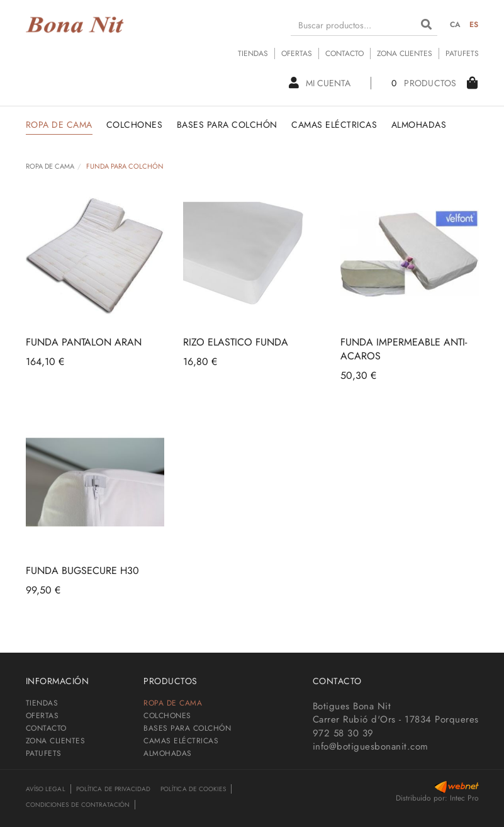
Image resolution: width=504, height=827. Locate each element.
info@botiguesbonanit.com (371, 746)
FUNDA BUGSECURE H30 (82, 571)
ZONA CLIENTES (405, 53)
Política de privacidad (113, 789)
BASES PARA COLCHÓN (187, 728)
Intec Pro (464, 798)
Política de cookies (193, 789)
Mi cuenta (320, 83)
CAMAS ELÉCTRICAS (181, 741)
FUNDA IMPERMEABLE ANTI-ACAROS (404, 349)
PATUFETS (462, 53)
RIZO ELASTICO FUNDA (236, 342)
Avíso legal (46, 789)
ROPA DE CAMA (50, 166)
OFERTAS (297, 53)
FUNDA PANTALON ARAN (84, 342)
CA (456, 25)
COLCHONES (167, 716)
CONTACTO (344, 53)
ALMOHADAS (168, 753)
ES (474, 25)
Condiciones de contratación (78, 805)
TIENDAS (253, 53)
